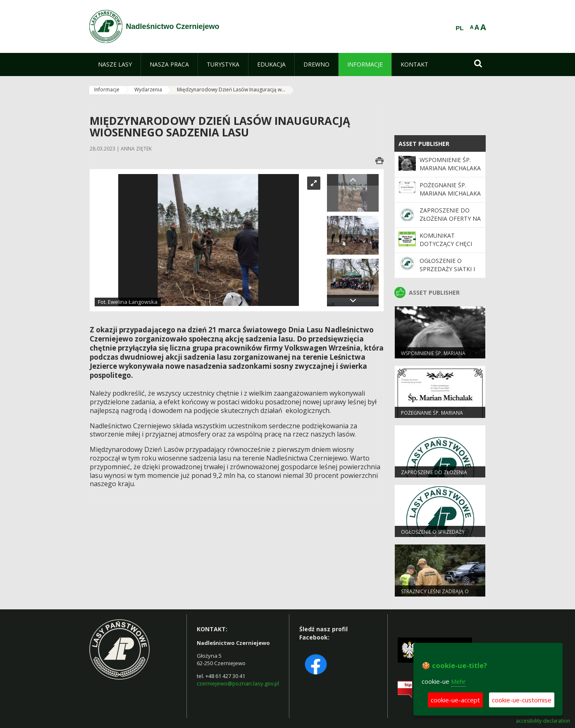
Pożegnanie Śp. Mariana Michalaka (450, 189)
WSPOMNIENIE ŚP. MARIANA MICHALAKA (450, 164)
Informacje (107, 90)
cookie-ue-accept (455, 700)
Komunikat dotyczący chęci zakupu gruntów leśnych (447, 248)
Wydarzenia (148, 90)
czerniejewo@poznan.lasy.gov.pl (238, 683)
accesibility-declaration (543, 721)
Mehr (458, 681)
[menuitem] (115, 64)
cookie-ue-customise (522, 700)
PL (459, 28)
